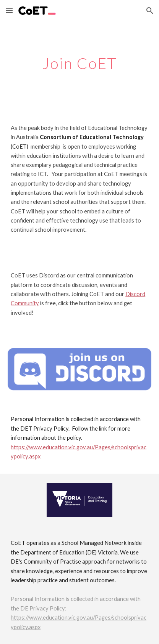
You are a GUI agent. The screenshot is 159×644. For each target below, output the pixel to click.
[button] (9, 10)
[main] (79, 63)
